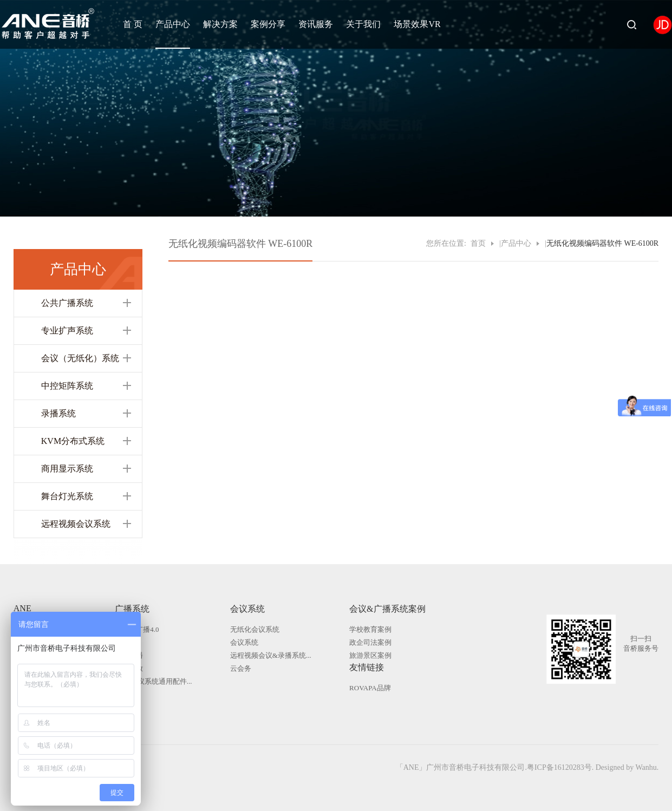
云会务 (241, 668)
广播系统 (132, 609)
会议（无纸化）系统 (80, 358)
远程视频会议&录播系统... (271, 655)
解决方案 (220, 24)
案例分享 (268, 24)
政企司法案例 (370, 642)
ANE (22, 608)
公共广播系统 (67, 303)
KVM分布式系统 (73, 441)
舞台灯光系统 (67, 496)
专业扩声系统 (67, 331)
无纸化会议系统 (255, 629)
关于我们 (363, 24)
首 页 (133, 24)
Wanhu (646, 767)
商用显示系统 (67, 469)
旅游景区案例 (370, 655)
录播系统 (58, 413)
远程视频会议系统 (76, 524)
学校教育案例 (370, 629)
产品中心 (173, 24)
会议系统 (247, 609)
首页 (478, 243)
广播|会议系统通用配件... (153, 681)
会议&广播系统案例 (387, 609)
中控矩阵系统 (67, 386)
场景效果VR (417, 24)
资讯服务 (316, 24)
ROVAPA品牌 (370, 688)
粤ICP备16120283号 (559, 767)
